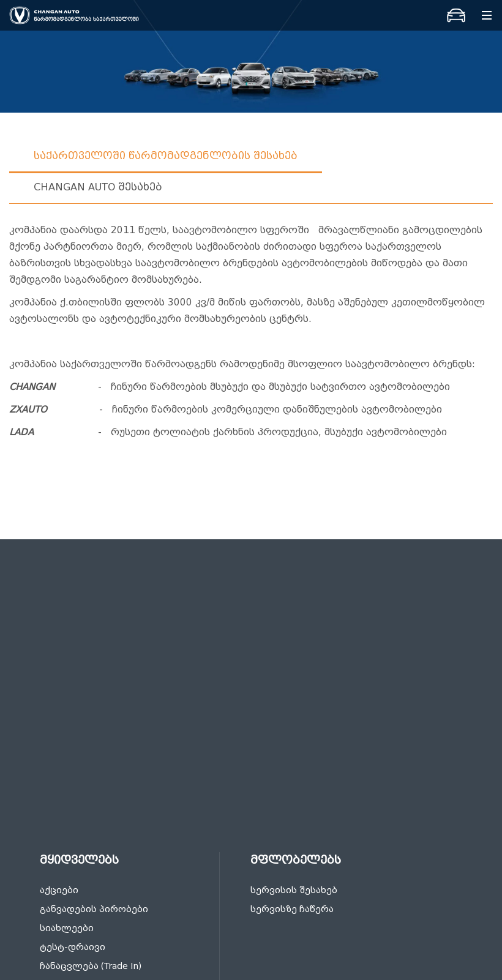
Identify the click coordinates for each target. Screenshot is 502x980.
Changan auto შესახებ (98, 187)
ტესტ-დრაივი (73, 947)
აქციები (59, 890)
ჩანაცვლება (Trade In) (91, 966)
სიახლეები (67, 928)
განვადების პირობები (94, 909)
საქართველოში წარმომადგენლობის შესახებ (166, 156)
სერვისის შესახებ (294, 890)
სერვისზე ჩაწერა (292, 909)
